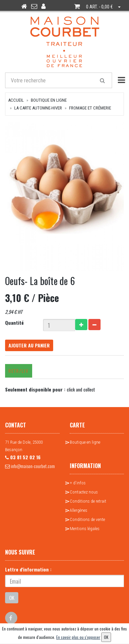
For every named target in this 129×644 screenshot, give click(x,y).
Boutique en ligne (49, 100)
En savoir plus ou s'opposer (78, 637)
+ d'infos (78, 483)
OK (12, 598)
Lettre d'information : (28, 569)
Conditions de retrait (88, 501)
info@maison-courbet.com (30, 466)
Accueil (16, 100)
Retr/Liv (19, 371)
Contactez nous (84, 492)
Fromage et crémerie (90, 108)
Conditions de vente (87, 519)
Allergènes (79, 510)
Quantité (14, 323)
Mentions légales (85, 529)
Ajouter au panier (29, 345)
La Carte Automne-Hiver (38, 108)
